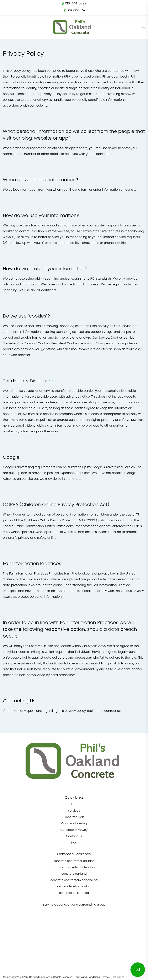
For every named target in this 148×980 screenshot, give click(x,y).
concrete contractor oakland (74, 861)
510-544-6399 (76, 3)
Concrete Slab (74, 817)
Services (74, 811)
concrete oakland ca (74, 893)
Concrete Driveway (74, 830)
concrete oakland (74, 874)
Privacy (106, 977)
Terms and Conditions (87, 977)
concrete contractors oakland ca (74, 880)
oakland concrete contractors (74, 867)
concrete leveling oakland (74, 886)
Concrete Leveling (74, 823)
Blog (74, 842)
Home (74, 804)
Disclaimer (118, 977)
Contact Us (74, 836)
